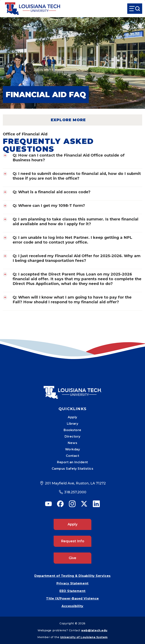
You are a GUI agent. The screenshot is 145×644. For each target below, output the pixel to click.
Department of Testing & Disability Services (72, 576)
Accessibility (72, 606)
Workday (73, 449)
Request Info (73, 541)
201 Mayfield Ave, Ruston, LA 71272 (75, 483)
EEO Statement (72, 591)
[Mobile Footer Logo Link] (72, 390)
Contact (73, 456)
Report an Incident (72, 462)
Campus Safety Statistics (73, 469)
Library (73, 424)
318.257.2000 (75, 492)
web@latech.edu (94, 630)
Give (72, 558)
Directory (72, 436)
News (72, 443)
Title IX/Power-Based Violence (72, 599)
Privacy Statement (72, 583)
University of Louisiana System (84, 637)
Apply (72, 417)
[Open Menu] (135, 9)
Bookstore (72, 430)
